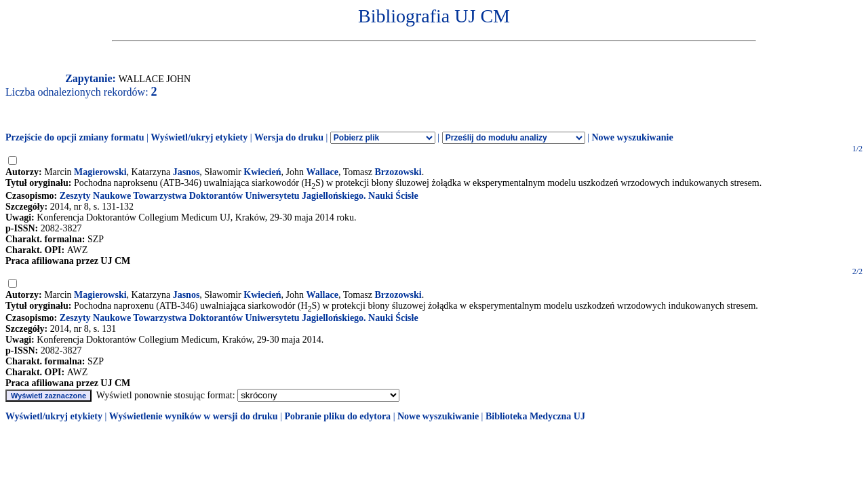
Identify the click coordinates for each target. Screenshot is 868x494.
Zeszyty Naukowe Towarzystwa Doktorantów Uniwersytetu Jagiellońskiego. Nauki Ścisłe (239, 196)
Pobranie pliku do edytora (337, 416)
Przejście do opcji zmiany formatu (75, 137)
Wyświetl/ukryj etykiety (199, 137)
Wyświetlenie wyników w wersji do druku (194, 416)
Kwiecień (262, 172)
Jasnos (186, 172)
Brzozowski (398, 172)
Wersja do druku (289, 137)
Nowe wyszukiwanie (632, 137)
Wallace (322, 172)
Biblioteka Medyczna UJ (535, 416)
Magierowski (100, 172)
